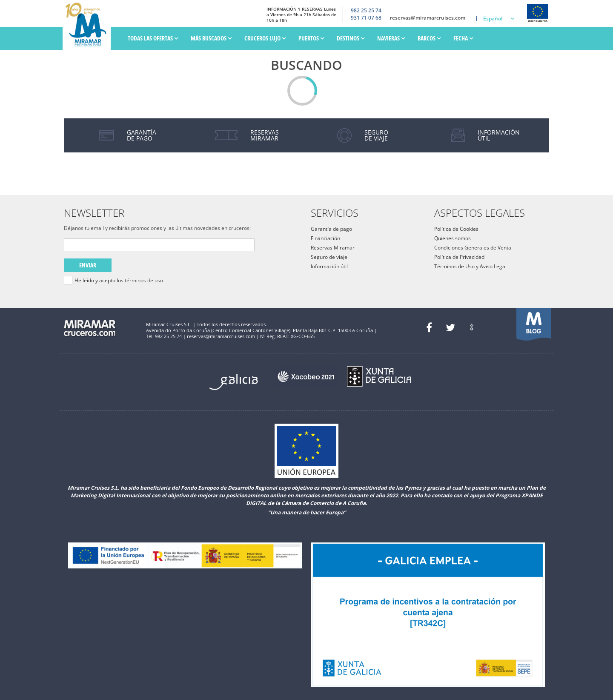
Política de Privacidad (459, 257)
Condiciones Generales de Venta (473, 248)
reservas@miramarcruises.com (428, 18)
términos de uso (144, 280)
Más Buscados (211, 38)
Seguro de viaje (329, 257)
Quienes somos (453, 238)
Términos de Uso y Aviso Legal (470, 266)
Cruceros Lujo (265, 38)
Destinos (351, 38)
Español (493, 19)
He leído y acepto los (119, 281)
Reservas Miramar (333, 248)
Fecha (463, 38)
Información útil (329, 266)
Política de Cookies (456, 229)
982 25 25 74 (366, 11)
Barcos (429, 38)
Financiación (325, 238)
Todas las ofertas (153, 38)
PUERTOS (311, 38)
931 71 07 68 (366, 18)
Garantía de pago (331, 229)
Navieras (391, 38)
